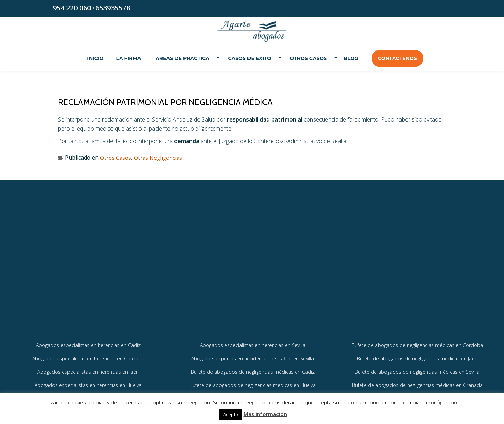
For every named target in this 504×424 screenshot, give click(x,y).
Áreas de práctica (179, 59)
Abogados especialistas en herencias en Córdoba (88, 369)
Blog (355, 59)
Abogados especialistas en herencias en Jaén (88, 383)
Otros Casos (311, 59)
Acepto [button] (231, 414)
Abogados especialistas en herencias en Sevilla (253, 356)
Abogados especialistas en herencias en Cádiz (88, 356)
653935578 (113, 8)
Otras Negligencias (160, 158)
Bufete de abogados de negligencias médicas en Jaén (417, 369)
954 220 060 (72, 8)
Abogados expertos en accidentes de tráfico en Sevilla (253, 369)
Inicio (91, 59)
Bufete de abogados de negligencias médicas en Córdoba (417, 356)
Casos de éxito (249, 59)
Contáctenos (402, 59)
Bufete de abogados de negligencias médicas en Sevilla (417, 383)
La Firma (124, 59)
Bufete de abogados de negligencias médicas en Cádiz (253, 383)
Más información (265, 414)
